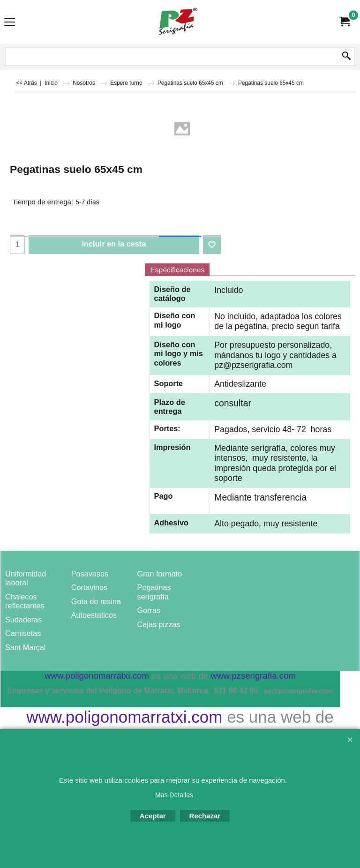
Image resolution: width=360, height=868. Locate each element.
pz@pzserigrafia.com (253, 365)
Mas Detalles (174, 795)
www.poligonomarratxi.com (124, 717)
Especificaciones (177, 270)
